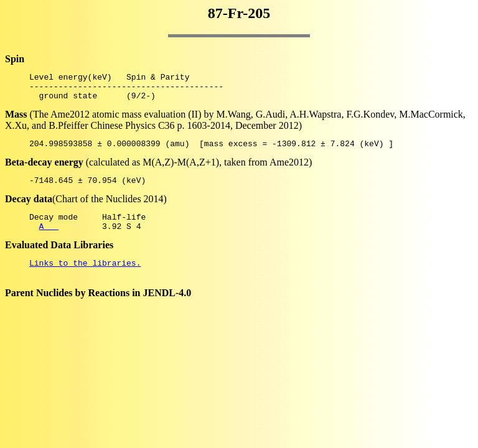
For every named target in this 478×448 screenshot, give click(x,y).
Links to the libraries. (85, 278)
